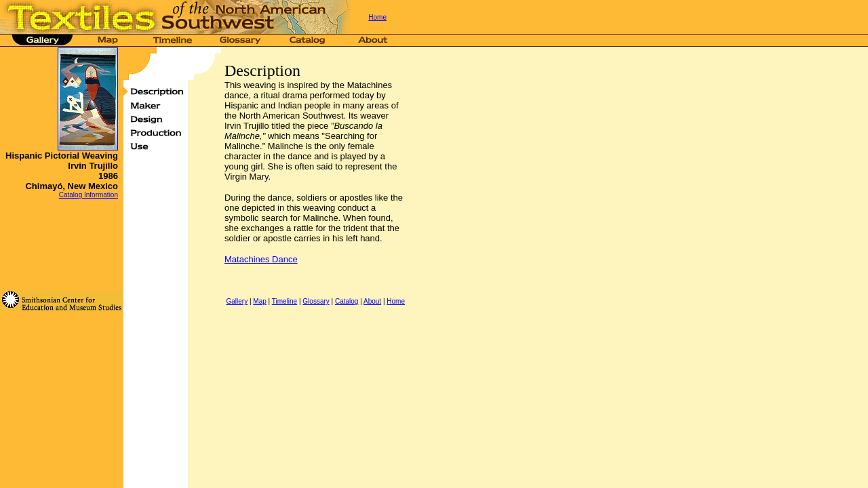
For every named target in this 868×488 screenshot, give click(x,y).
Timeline (284, 301)
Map (259, 301)
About (372, 301)
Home (377, 17)
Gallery (237, 301)
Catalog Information (88, 195)
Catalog (347, 301)
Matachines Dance (261, 259)
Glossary (316, 301)
